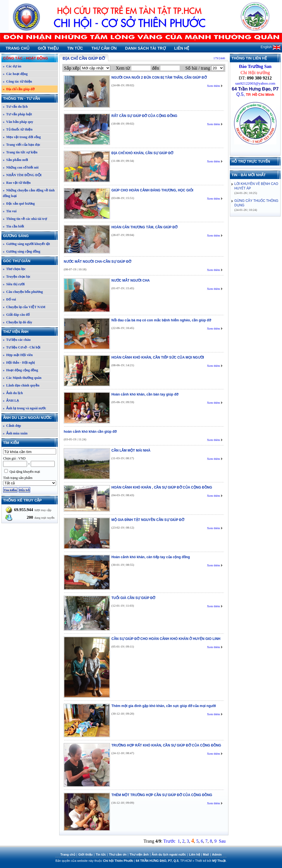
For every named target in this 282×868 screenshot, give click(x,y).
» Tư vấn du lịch (15, 107)
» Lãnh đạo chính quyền (21, 385)
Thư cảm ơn (104, 48)
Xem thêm (213, 86)
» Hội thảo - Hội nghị (19, 363)
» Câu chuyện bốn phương (23, 292)
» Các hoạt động (15, 74)
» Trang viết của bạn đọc (22, 145)
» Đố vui (9, 299)
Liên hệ (182, 48)
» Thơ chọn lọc (14, 269)
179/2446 (219, 58)
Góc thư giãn (30, 261)
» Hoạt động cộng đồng (20, 370)
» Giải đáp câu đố (16, 315)
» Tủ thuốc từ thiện (18, 129)
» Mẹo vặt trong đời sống (22, 137)
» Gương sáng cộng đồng (22, 251)
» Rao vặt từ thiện (17, 183)
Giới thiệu (48, 48)
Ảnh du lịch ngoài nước (30, 418)
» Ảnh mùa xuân (15, 433)
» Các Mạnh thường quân (22, 378)
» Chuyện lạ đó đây (17, 322)
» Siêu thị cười (14, 284)
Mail (206, 854)
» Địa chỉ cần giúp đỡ (19, 89)
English (271, 47)
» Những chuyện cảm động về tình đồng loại (29, 193)
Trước (169, 841)
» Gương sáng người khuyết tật (26, 244)
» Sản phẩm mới (15, 160)
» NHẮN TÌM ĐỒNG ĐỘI (22, 175)
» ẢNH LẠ (11, 401)
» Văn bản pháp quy (18, 122)
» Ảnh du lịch (13, 393)
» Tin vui (10, 211)
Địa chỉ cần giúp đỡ (84, 58)
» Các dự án (12, 66)
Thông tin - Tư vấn (30, 99)
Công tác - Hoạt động (30, 58)
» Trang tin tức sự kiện (20, 152)
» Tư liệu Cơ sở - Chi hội (22, 347)
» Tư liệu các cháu (17, 340)
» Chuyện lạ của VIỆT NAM (24, 307)
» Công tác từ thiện (17, 81)
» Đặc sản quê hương (19, 204)
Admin (217, 854)
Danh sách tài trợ (146, 48)
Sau (222, 841)
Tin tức (75, 48)
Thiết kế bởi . (211, 861)
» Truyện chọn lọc (17, 277)
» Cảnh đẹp (12, 426)
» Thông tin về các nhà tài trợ (25, 219)
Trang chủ (17, 48)
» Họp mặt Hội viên (18, 355)
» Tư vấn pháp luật (17, 114)
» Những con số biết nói (21, 167)
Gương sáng (30, 236)
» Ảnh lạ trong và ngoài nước (24, 408)
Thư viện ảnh (30, 332)
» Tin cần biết (14, 226)
